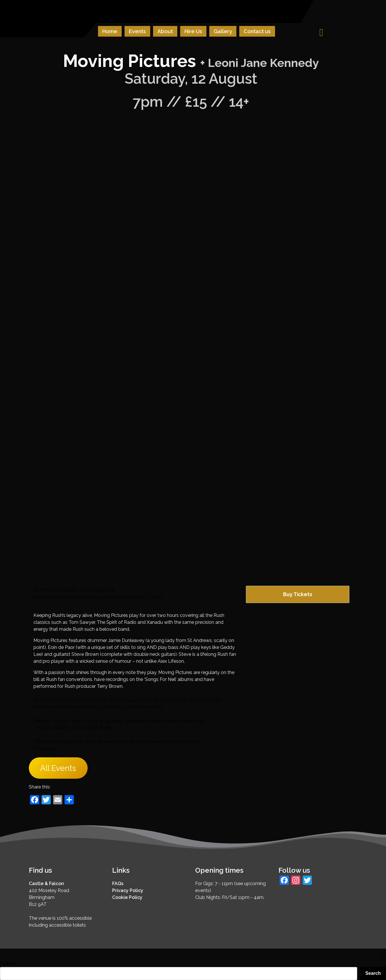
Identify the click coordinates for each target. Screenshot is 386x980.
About (165, 31)
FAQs (118, 884)
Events (137, 31)
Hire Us (193, 31)
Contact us (257, 31)
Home (110, 31)
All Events (58, 768)
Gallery (223, 31)
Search (7, 963)
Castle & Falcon (46, 884)
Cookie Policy (127, 897)
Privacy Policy (128, 890)
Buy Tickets (298, 594)
